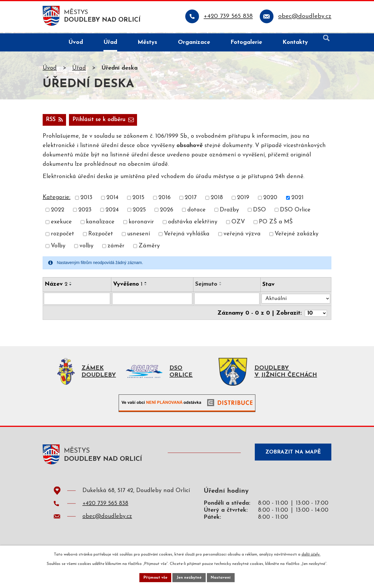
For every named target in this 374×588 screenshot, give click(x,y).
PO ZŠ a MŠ (276, 223)
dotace (196, 211)
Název (56, 286)
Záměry (149, 248)
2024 (112, 211)
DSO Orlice (295, 211)
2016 (165, 199)
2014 (112, 199)
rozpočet (63, 236)
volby (86, 248)
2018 (217, 199)
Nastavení (222, 577)
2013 (86, 199)
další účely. (311, 554)
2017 (191, 199)
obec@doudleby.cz (107, 519)
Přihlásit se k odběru (107, 121)
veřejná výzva (242, 236)
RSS (55, 121)
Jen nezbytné (189, 577)
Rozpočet (101, 236)
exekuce (61, 223)
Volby (58, 248)
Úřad (79, 69)
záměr (116, 248)
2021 (297, 199)
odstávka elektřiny (193, 223)
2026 (167, 211)
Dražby (229, 211)
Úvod (50, 69)
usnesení (138, 236)
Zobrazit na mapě (292, 456)
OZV (238, 223)
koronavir (141, 223)
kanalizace (100, 223)
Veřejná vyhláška (187, 236)
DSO (259, 211)
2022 (58, 211)
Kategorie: (57, 199)
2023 (85, 211)
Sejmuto (207, 286)
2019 (243, 199)
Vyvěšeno (128, 286)
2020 (270, 199)
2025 (139, 211)
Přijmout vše (155, 577)
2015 (138, 199)
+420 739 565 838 (105, 506)
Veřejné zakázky (297, 236)
